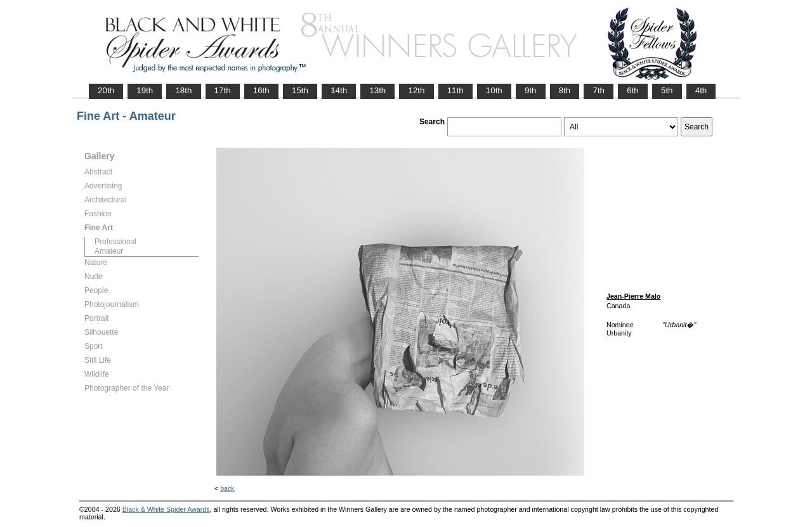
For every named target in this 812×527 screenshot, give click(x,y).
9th (531, 90)
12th (416, 90)
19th (145, 90)
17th (223, 90)
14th (339, 90)
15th (300, 90)
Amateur (109, 251)
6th (633, 90)
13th (377, 90)
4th (701, 90)
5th (667, 90)
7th (599, 90)
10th (494, 90)
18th (183, 90)
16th (261, 90)
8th (565, 90)
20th (106, 90)
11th (455, 90)
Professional (115, 242)
